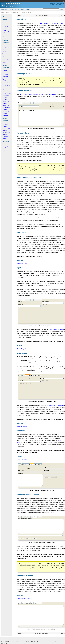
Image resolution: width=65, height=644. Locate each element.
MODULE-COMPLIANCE (40, 24)
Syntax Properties (22, 348)
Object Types (6, 85)
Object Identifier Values (5, 52)
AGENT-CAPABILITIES (56, 24)
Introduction (6, 27)
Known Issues (6, 149)
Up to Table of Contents (42, 15)
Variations (5, 115)
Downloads (58, 1)
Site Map (3, 638)
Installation (6, 29)
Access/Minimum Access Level (37, 94)
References (6, 151)
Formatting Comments (23, 597)
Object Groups (7, 93)
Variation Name (24, 94)
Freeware (4, 9)
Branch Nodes (6, 83)
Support (22, 9)
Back (21, 15)
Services (16, 9)
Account (49, 1)
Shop (53, 1)
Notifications (6, 91)
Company (28, 9)
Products (10, 9)
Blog (63, 1)
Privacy (15, 638)
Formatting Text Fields (23, 262)
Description (52, 94)
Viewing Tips (9, 638)
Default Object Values (23, 459)
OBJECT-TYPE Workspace (56, 329)
